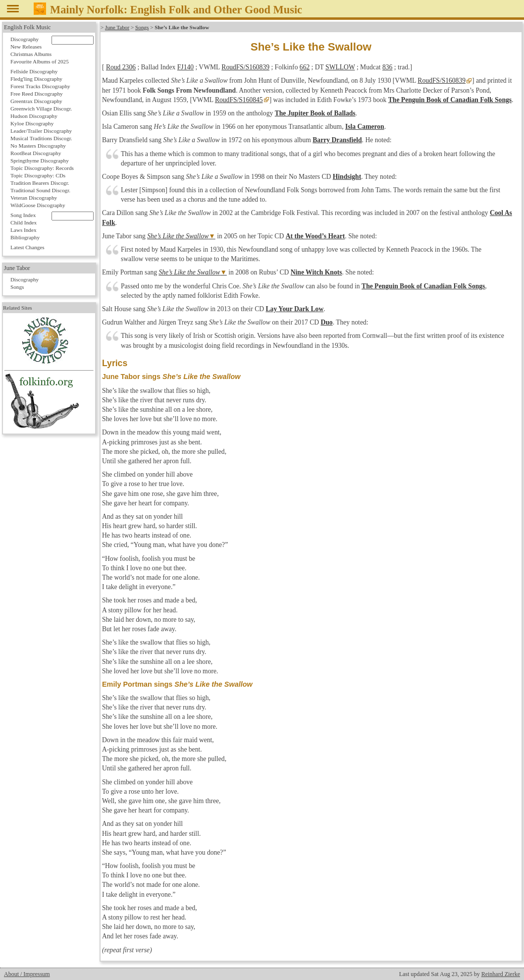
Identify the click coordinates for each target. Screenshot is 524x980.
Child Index (24, 222)
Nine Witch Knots (316, 272)
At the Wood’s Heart (315, 236)
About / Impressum (27, 974)
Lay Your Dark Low (295, 309)
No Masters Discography (38, 146)
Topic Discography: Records (42, 168)
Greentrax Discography (36, 101)
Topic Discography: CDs (38, 175)
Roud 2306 (121, 67)
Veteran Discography (34, 198)
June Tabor (117, 27)
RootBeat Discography (36, 153)
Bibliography (25, 237)
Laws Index (24, 230)
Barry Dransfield (337, 140)
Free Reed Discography (37, 94)
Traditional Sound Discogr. (40, 190)
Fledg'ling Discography (36, 79)
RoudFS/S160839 (245, 67)
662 (305, 67)
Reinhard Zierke (501, 974)
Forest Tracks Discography (40, 86)
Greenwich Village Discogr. (41, 109)
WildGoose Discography (38, 205)
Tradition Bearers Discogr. (40, 183)
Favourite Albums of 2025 (40, 61)
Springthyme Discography (40, 161)
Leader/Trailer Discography (41, 131)
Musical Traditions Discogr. (41, 138)
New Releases (26, 47)
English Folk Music (27, 27)
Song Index (23, 215)
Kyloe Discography (32, 123)
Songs (142, 27)
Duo (326, 322)
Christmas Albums (31, 54)
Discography (25, 39)
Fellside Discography (34, 71)
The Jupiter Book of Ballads (315, 113)
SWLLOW (340, 67)
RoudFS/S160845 (239, 100)
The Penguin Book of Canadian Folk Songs (450, 100)
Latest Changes (27, 247)
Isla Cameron (365, 127)
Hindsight (347, 177)
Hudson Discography (34, 116)
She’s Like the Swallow (178, 236)
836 (387, 67)
